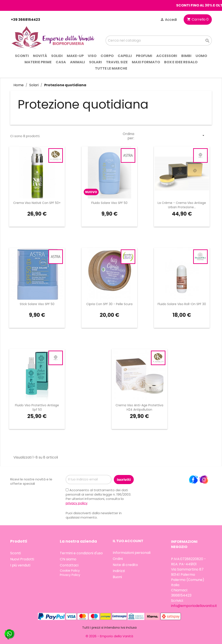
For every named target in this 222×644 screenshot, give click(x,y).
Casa (61, 62)
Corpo (107, 56)
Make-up (75, 56)
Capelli (125, 56)
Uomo (201, 56)
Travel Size (117, 62)
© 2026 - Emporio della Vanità (109, 636)
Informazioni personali (132, 553)
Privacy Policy (70, 575)
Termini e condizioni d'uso (81, 553)
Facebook (193, 480)
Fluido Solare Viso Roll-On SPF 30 (182, 304)
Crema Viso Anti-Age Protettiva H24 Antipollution (139, 407)
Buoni (117, 577)
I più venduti (20, 565)
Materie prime (38, 62)
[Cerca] (159, 41)
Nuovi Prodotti (22, 559)
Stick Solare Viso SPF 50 (37, 304)
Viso (92, 56)
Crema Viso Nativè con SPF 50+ (37, 203)
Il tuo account (128, 541)
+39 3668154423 (25, 20)
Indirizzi (119, 571)
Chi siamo (68, 559)
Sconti (22, 56)
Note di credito (125, 565)
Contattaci (69, 565)
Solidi (57, 56)
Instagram (204, 480)
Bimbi (186, 56)
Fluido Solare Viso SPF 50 (109, 203)
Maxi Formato (146, 62)
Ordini (118, 559)
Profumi (144, 56)
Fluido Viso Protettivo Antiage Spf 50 (37, 407)
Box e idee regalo (181, 62)
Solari (95, 62)
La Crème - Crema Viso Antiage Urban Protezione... (182, 205)
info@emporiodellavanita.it (194, 606)
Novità (40, 56)
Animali (78, 62)
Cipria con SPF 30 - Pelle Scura (109, 304)
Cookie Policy (70, 571)
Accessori (167, 56)
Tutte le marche (111, 68)
